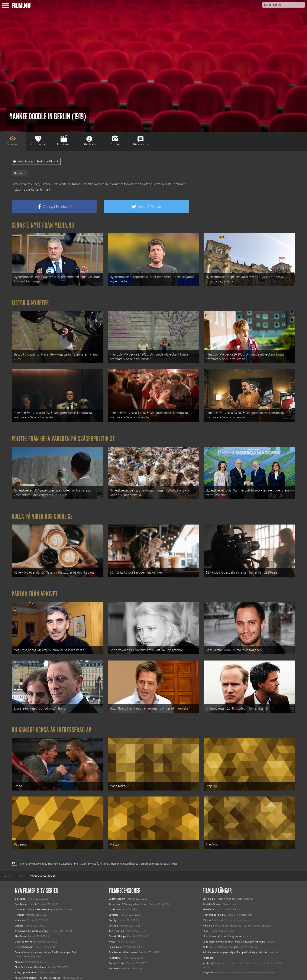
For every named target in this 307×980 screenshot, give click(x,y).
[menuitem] (7, 860)
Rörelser (19, 898)
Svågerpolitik (210, 956)
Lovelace (114, 898)
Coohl (206, 915)
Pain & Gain (115, 931)
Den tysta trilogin (24, 931)
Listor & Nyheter (30, 301)
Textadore (208, 941)
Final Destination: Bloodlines (30, 951)
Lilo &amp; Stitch (24, 967)
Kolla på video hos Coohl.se (42, 509)
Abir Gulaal (21, 920)
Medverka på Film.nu (214, 898)
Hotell (112, 925)
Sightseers (114, 952)
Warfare (19, 909)
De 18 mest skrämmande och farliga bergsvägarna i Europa (234, 925)
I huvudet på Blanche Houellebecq (33, 893)
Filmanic (207, 909)
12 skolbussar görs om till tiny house (222, 920)
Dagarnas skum (117, 882)
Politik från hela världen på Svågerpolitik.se (63, 433)
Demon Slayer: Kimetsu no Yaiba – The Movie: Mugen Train (46, 936)
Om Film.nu (209, 882)
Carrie (112, 893)
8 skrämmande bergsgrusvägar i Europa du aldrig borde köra (235, 936)
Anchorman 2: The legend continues (128, 888)
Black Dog (20, 882)
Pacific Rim (115, 941)
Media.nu (208, 947)
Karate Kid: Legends (26, 972)
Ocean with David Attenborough (32, 915)
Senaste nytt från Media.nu (43, 225)
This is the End (116, 915)
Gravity (113, 904)
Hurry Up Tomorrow (26, 956)
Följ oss (207, 904)
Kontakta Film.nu (212, 888)
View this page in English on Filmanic (36, 162)
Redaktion (208, 893)
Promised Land (117, 947)
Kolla (205, 931)
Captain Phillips (117, 920)
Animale (19, 945)
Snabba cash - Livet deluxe (123, 936)
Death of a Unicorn (25, 925)
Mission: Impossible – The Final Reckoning (38, 961)
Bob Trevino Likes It (25, 888)
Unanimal (20, 904)
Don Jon (113, 909)
